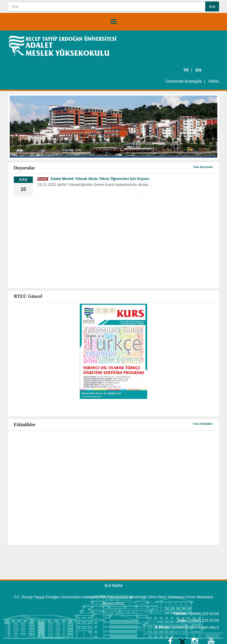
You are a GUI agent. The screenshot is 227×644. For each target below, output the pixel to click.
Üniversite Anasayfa (184, 81)
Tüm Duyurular (203, 167)
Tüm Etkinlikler (203, 424)
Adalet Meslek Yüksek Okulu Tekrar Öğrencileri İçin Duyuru (93, 179)
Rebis (214, 81)
